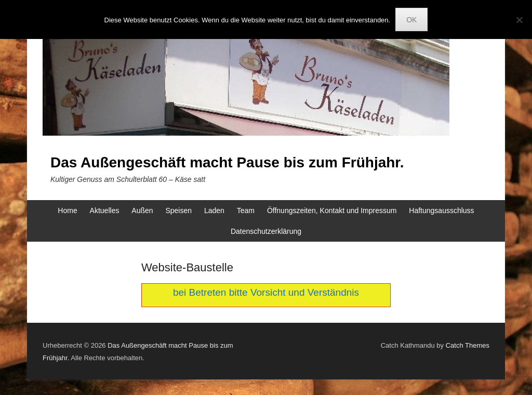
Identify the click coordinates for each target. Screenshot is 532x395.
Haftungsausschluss (441, 210)
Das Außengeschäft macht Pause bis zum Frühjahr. (227, 162)
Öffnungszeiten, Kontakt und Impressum (332, 210)
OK (411, 20)
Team (246, 210)
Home (67, 210)
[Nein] (519, 20)
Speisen (178, 210)
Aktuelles (105, 210)
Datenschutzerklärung (266, 231)
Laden (214, 210)
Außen (142, 210)
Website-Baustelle (187, 267)
